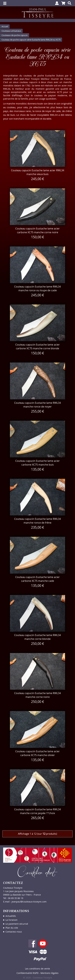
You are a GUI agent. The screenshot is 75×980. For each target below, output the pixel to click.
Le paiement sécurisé (17, 924)
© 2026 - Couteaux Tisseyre (38, 978)
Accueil (5, 26)
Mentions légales (49, 973)
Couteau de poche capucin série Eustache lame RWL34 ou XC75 (31, 40)
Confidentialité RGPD (27, 973)
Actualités (11, 916)
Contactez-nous (14, 932)
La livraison (12, 920)
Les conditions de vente (37, 969)
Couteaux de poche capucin (15, 35)
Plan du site (12, 928)
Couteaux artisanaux (11, 31)
